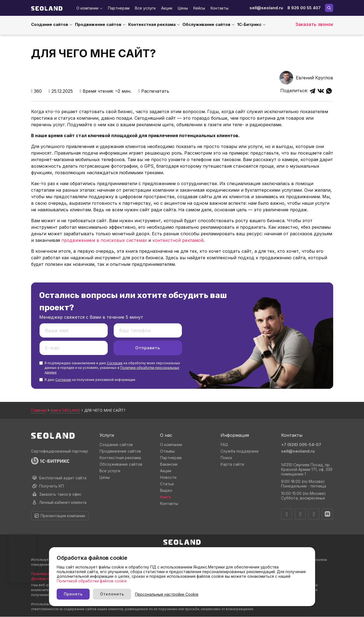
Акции (167, 8)
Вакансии (169, 464)
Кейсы (199, 8)
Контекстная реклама (152, 24)
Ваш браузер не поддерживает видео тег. (22, 559)
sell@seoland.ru (266, 8)
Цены (183, 8)
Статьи (167, 484)
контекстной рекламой (178, 240)
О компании (87, 8)
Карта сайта (232, 464)
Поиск (226, 458)
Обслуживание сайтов (206, 24)
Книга (165, 497)
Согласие (115, 363)
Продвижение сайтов (98, 24)
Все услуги (145, 8)
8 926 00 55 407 (304, 8)
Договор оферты (45, 579)
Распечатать (154, 91)
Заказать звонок (314, 24)
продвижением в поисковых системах (104, 240)
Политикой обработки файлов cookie (109, 581)
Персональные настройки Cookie (201, 594)
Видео (166, 490)
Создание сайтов (50, 24)
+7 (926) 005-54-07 (301, 445)
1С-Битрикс (249, 24)
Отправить (148, 348)
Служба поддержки (240, 451)
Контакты (219, 8)
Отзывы (167, 451)
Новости (168, 477)
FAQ (224, 445)
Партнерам (119, 8)
